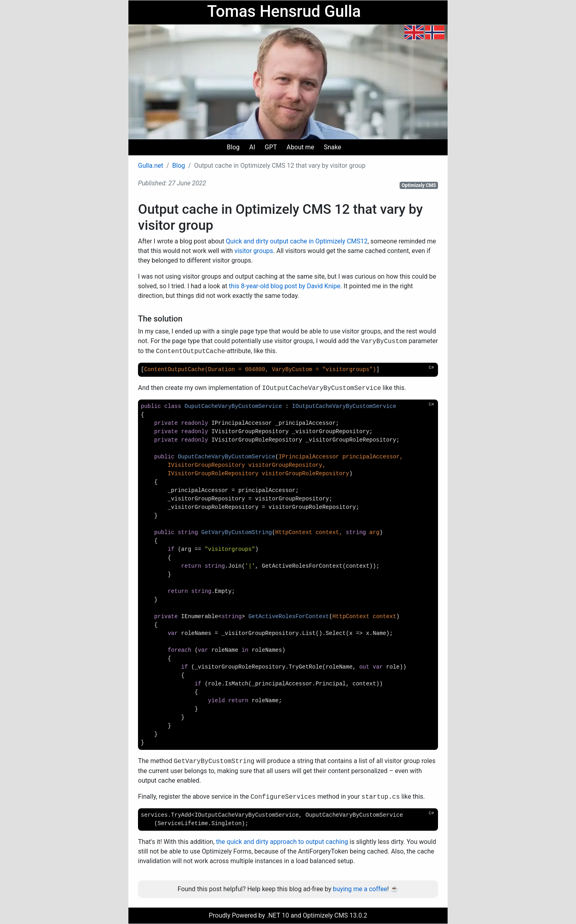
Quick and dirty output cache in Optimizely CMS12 (297, 241)
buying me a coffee (360, 889)
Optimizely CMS (419, 185)
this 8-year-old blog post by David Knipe (285, 286)
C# (431, 367)
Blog (233, 147)
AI (252, 147)
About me (300, 147)
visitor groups (254, 251)
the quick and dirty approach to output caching (282, 842)
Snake (332, 147)
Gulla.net (151, 166)
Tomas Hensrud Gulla (284, 11)
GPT (271, 147)
